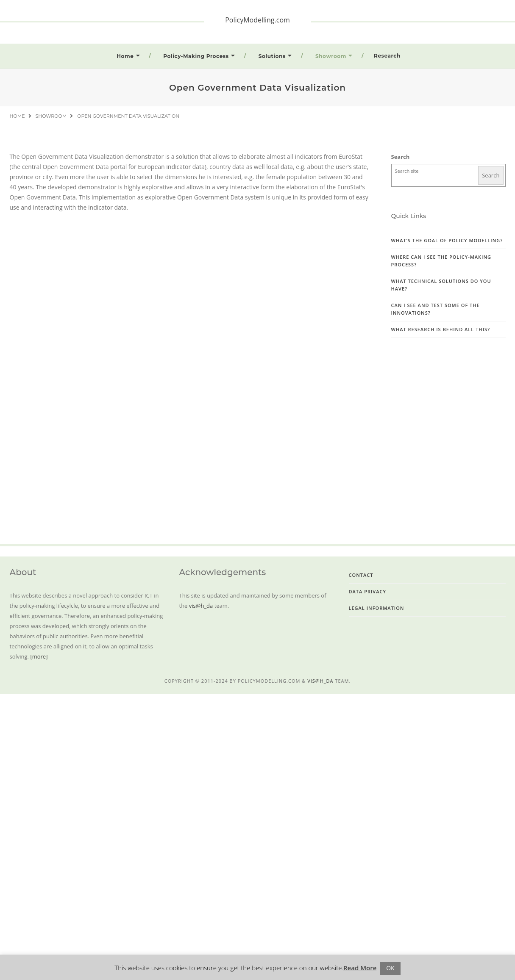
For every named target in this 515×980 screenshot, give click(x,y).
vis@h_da (201, 606)
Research (387, 56)
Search (401, 157)
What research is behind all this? (441, 329)
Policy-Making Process (196, 56)
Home (125, 56)
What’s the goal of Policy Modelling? (447, 240)
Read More (360, 968)
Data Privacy (367, 591)
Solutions (272, 56)
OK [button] (390, 968)
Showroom (331, 56)
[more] (39, 656)
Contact (361, 575)
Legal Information (377, 608)
